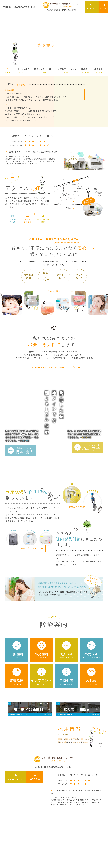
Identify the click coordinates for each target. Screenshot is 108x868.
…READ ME (24, 441)
